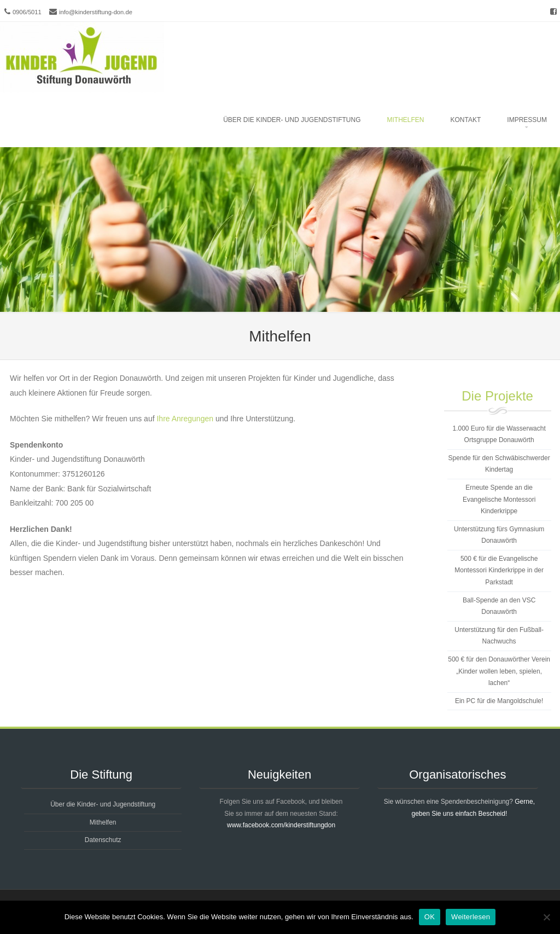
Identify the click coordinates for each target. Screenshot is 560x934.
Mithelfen (406, 120)
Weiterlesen (471, 917)
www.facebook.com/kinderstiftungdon (281, 825)
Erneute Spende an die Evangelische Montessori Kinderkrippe (499, 499)
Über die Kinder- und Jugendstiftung (292, 120)
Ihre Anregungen (185, 419)
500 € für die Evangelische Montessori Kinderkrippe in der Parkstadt (499, 570)
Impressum (527, 120)
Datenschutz (103, 840)
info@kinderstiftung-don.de (96, 12)
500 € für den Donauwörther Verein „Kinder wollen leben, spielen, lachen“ (499, 671)
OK (430, 917)
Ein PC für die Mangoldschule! (499, 701)
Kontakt (466, 120)
